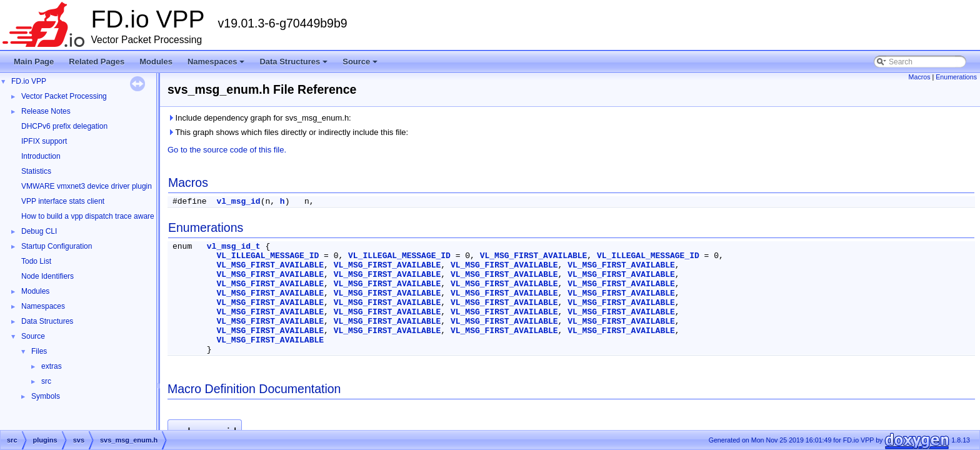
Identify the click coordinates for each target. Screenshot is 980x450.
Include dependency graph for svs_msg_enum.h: (259, 118)
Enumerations (956, 77)
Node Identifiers (47, 276)
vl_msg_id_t (234, 247)
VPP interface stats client (63, 201)
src (46, 381)
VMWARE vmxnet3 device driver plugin (87, 186)
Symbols (46, 396)
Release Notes (46, 111)
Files (39, 351)
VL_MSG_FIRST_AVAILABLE (534, 256)
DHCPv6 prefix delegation (64, 126)
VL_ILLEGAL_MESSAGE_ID (267, 256)
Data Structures (294, 65)
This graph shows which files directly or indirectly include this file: (288, 132)
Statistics (36, 171)
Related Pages (97, 62)
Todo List (36, 261)
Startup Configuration (57, 246)
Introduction (41, 156)
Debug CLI (39, 231)
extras (52, 366)
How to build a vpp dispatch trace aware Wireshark (106, 216)
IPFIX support (44, 141)
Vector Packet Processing (64, 96)
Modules (156, 62)
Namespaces (217, 65)
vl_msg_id (238, 202)
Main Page (34, 62)
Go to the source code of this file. (227, 150)
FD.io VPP (29, 81)
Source (361, 65)
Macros (920, 77)
